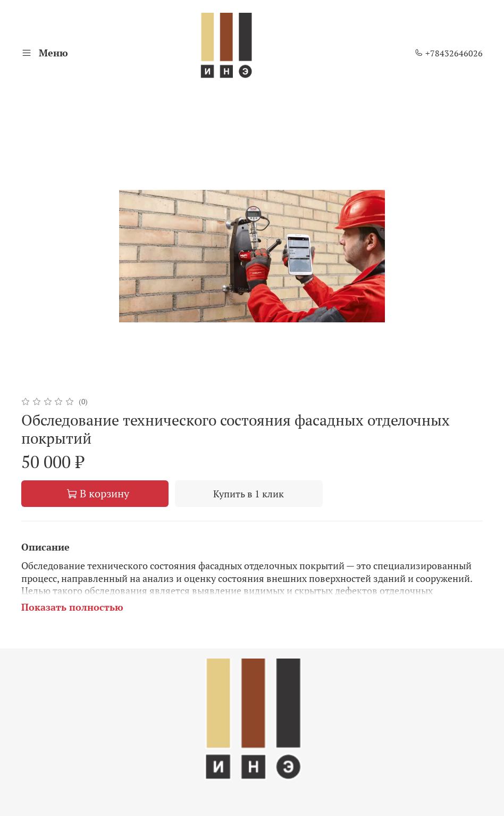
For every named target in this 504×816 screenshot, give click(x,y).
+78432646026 (449, 53)
